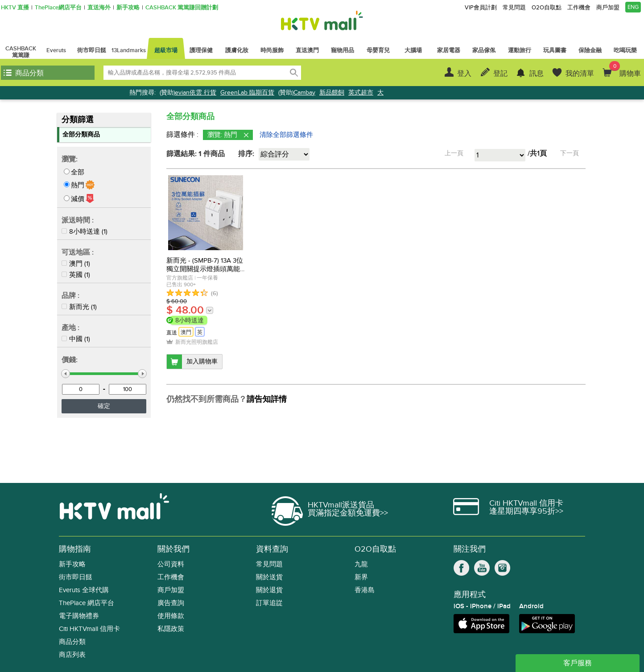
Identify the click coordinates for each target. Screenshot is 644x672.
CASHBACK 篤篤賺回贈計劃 (182, 8)
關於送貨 (269, 577)
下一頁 (570, 153)
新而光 (79, 307)
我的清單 (580, 74)
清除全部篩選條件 (286, 135)
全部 (78, 172)
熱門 (78, 185)
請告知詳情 (267, 400)
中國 (76, 339)
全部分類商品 (81, 134)
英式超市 (361, 93)
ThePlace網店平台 (58, 8)
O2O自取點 (547, 8)
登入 (464, 74)
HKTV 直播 (15, 8)
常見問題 (514, 8)
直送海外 (99, 8)
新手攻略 (128, 8)
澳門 (76, 264)
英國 (76, 275)
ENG (633, 7)
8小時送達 (85, 231)
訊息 (537, 74)
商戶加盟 (608, 8)
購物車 (625, 70)
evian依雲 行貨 (196, 93)
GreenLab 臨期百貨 (247, 93)
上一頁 (454, 153)
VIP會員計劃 (481, 8)
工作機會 (579, 8)
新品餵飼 (332, 93)
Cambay (304, 93)
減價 (78, 199)
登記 (500, 74)
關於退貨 (269, 590)
